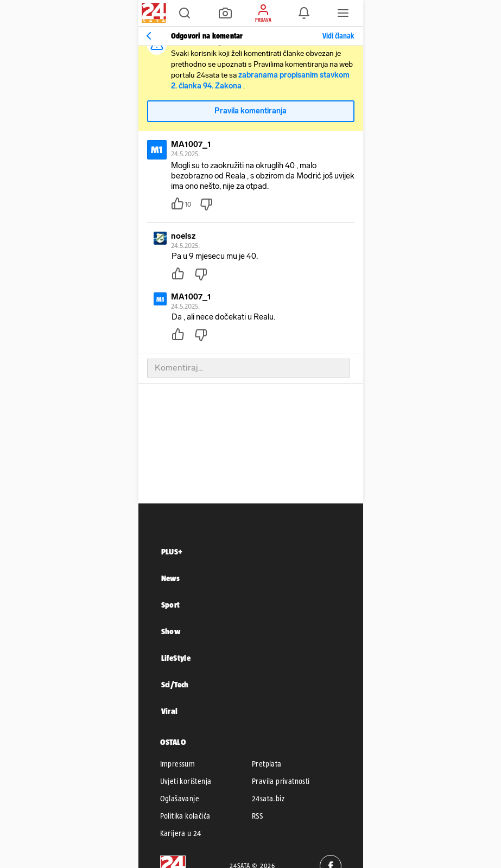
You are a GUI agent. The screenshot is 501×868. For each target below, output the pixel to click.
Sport (171, 605)
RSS (257, 816)
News (171, 578)
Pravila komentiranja (250, 111)
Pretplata (267, 764)
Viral (170, 711)
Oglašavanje (180, 799)
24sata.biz (268, 799)
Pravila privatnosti (281, 781)
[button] (185, 13)
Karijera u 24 (181, 833)
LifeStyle (176, 658)
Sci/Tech (175, 684)
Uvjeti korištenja (186, 781)
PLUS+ (172, 551)
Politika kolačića (185, 816)
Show (171, 631)
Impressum (178, 764)
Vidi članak (338, 36)
